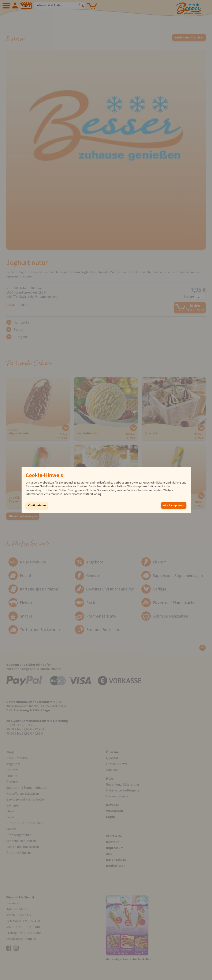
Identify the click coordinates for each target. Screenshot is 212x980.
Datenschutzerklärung (87, 494)
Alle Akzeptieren (174, 505)
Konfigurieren (37, 505)
